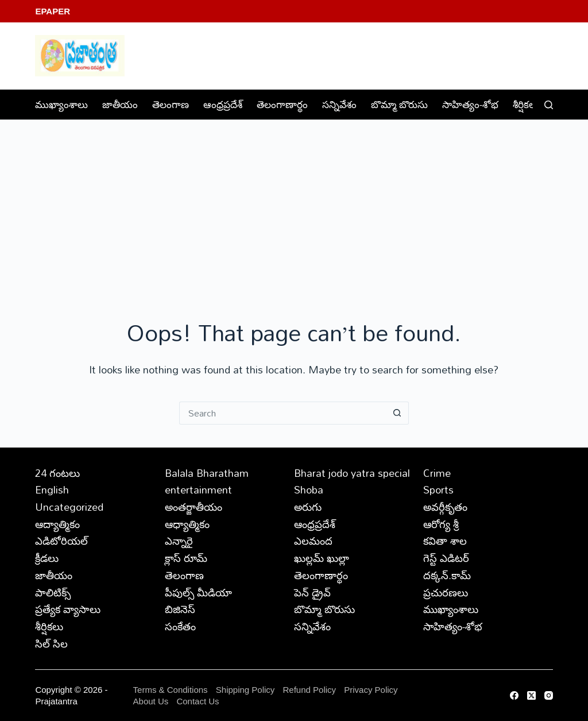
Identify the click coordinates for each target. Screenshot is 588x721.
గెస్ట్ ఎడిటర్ (446, 558)
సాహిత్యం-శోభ (470, 104)
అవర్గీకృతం (445, 507)
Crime (437, 473)
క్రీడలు (47, 558)
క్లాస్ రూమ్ (186, 558)
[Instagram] (549, 695)
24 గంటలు (57, 473)
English (52, 489)
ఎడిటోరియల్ (61, 541)
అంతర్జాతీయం (194, 507)
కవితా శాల (445, 541)
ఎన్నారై (179, 541)
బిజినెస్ (180, 609)
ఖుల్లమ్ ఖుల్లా (322, 558)
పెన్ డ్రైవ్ (312, 592)
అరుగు (308, 507)
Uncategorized (69, 507)
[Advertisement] (294, 206)
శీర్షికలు (534, 104)
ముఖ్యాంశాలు (61, 104)
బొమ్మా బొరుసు (399, 104)
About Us (151, 701)
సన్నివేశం (339, 104)
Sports (438, 489)
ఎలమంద (313, 541)
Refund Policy (310, 690)
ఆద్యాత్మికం (57, 524)
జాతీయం (120, 104)
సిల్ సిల (51, 643)
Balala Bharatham (207, 473)
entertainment (198, 489)
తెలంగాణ (171, 104)
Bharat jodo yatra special (352, 473)
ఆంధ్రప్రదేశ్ (223, 104)
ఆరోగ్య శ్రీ (441, 524)
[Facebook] (514, 695)
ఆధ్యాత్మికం (187, 524)
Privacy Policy (371, 690)
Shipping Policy (245, 690)
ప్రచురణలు (446, 592)
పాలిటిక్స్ (53, 592)
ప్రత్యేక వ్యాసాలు (68, 609)
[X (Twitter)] (531, 695)
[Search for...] (283, 413)
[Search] (549, 105)
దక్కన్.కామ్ (447, 575)
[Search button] (397, 413)
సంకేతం (180, 626)
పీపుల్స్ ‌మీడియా (198, 592)
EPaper (53, 11)
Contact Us (198, 701)
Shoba (309, 489)
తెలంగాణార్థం (282, 104)
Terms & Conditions (171, 690)
